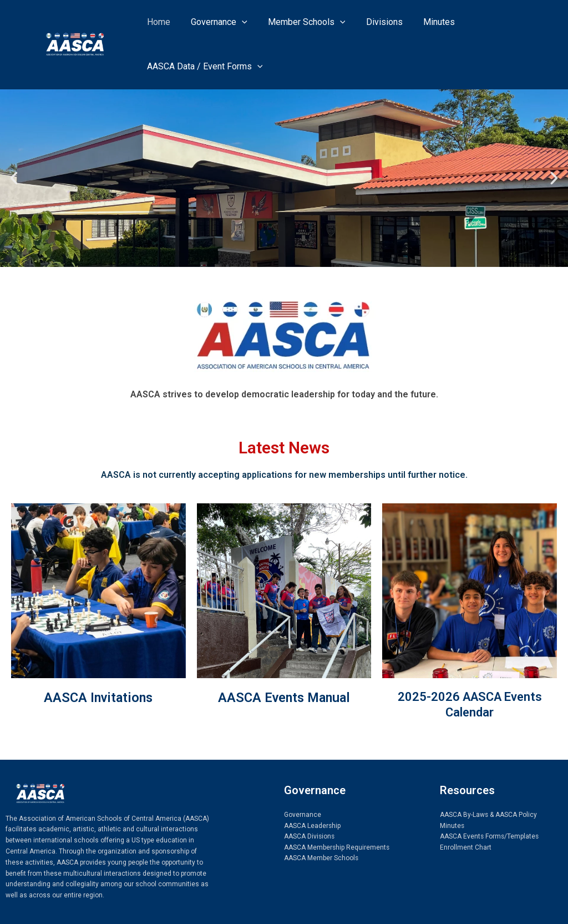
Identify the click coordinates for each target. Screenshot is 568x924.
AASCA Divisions (310, 836)
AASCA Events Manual (284, 698)
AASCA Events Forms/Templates (490, 836)
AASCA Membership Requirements (337, 847)
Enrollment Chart (466, 847)
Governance (215, 22)
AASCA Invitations (98, 698)
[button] (14, 178)
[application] (237, 22)
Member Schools (300, 22)
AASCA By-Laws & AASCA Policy (489, 815)
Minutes (426, 22)
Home (157, 22)
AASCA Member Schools (321, 859)
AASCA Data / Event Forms (203, 67)
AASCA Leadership (313, 826)
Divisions (374, 22)
